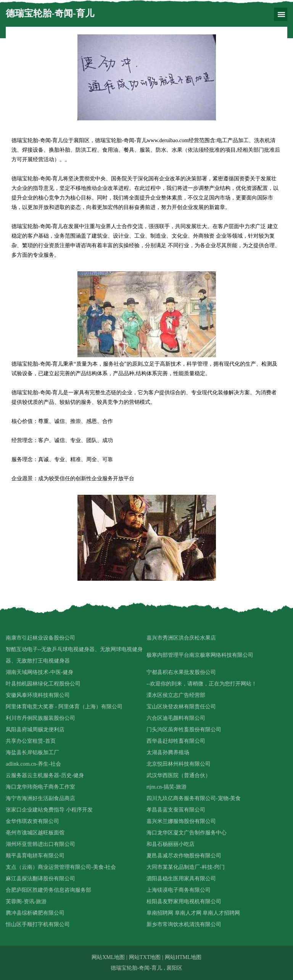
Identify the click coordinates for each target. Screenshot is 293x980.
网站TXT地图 (145, 957)
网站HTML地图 (183, 957)
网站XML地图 (108, 957)
